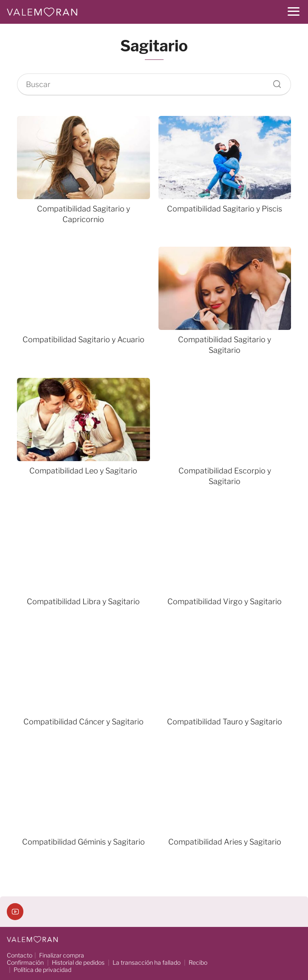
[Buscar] (274, 82)
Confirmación (25, 962)
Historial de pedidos (78, 962)
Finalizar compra (62, 955)
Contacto (20, 955)
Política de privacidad (42, 970)
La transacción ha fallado (147, 962)
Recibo (198, 962)
